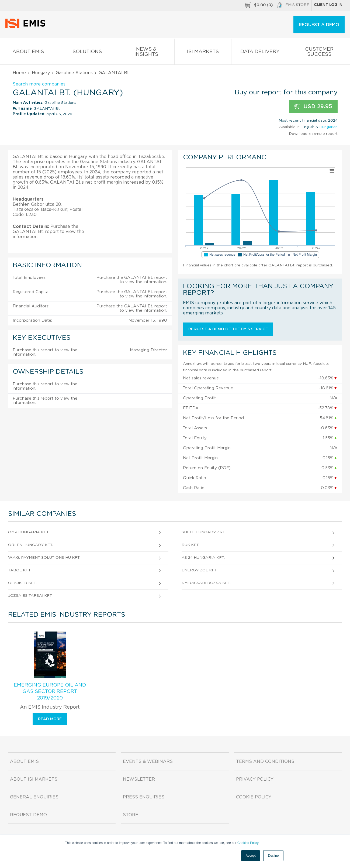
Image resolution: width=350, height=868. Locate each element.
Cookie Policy (254, 797)
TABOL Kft (19, 570)
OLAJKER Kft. (22, 583)
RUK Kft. (190, 545)
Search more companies (39, 84)
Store (131, 815)
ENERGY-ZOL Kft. (200, 570)
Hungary (41, 73)
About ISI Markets (34, 779)
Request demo (28, 815)
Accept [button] (251, 856)
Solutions (87, 53)
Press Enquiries (144, 797)
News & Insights (146, 53)
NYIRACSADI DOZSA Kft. (206, 583)
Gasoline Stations (74, 73)
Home (19, 73)
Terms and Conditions (265, 761)
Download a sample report (313, 134)
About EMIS (28, 53)
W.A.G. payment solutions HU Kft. (44, 558)
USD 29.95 (313, 107)
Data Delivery (260, 53)
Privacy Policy (255, 779)
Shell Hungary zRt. (204, 532)
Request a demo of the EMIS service (228, 329)
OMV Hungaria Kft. (29, 532)
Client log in (328, 5)
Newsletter (139, 779)
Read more (50, 719)
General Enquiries (34, 797)
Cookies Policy (248, 843)
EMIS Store (293, 5)
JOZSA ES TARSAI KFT (30, 596)
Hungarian (328, 127)
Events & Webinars (148, 761)
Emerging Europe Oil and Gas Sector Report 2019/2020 (50, 692)
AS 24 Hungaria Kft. (203, 558)
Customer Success (319, 53)
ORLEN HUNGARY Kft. (31, 545)
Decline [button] (273, 856)
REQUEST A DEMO (319, 25)
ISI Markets (203, 53)
